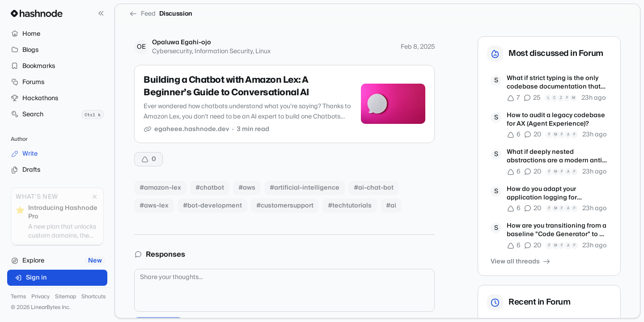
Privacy (40, 297)
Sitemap (66, 297)
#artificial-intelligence (305, 188)
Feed (142, 14)
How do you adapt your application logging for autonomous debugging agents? (557, 194)
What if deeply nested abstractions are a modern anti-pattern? (556, 157)
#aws (247, 188)
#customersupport (285, 206)
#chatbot (210, 188)
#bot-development (212, 206)
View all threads (521, 262)
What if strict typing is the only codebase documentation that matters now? (554, 83)
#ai (391, 206)
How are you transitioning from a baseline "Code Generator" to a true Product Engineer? (557, 231)
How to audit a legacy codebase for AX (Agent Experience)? (556, 120)
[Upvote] (148, 159)
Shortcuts (93, 297)
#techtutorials (350, 206)
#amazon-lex (160, 188)
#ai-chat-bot (374, 188)
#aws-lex (154, 206)
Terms (18, 297)
